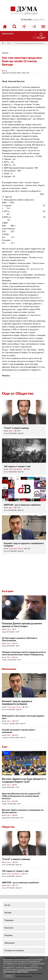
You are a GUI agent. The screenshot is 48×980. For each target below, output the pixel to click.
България (8, 591)
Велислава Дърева (15, 469)
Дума (11, 431)
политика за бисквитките (27, 970)
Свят (5, 747)
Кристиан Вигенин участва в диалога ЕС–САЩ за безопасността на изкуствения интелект (22, 796)
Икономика (9, 669)
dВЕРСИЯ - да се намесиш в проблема (22, 505)
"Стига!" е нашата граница (16, 428)
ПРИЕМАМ (9, 976)
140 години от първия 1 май (17, 466)
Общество (10, 43)
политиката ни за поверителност (16, 972)
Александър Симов (16, 549)
